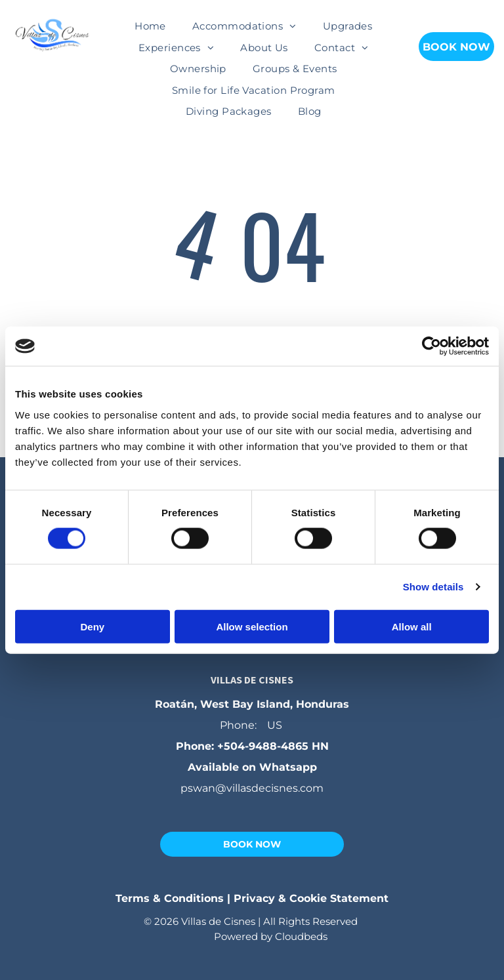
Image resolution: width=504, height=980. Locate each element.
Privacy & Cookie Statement (311, 898)
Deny (92, 626)
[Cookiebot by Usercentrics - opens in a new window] (431, 346)
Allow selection (252, 626)
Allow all (412, 626)
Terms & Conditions (170, 898)
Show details (433, 587)
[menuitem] (150, 27)
